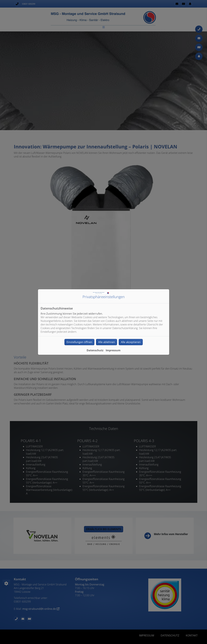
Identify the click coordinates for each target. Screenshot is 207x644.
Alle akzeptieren (131, 342)
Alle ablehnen (107, 342)
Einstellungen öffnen (79, 342)
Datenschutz (95, 350)
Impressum (113, 350)
